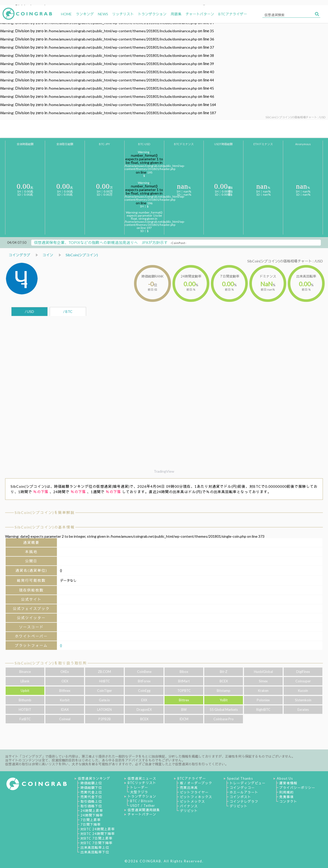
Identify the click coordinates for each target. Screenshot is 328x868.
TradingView (164, 471)
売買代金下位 (91, 797)
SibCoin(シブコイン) (82, 255)
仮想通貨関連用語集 (144, 810)
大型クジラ (139, 792)
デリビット (189, 811)
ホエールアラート (244, 792)
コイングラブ (19, 255)
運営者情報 (288, 783)
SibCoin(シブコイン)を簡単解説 (45, 512)
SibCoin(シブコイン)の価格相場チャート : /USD (285, 261)
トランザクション (142, 796)
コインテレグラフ (244, 801)
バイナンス (189, 806)
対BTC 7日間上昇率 (96, 838)
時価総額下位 (91, 788)
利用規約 (286, 792)
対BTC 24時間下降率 (98, 834)
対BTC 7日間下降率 (96, 843)
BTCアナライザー (192, 778)
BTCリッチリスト (142, 783)
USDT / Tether (143, 806)
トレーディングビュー (248, 783)
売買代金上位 (91, 792)
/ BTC (68, 311)
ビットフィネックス (196, 797)
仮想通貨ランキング (94, 778)
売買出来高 (189, 788)
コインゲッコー (242, 788)
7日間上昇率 (91, 820)
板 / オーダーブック (196, 783)
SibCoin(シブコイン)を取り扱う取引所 (51, 663)
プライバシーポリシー (297, 788)
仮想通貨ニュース (142, 778)
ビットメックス (192, 801)
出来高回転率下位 (95, 852)
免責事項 (286, 797)
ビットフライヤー (194, 792)
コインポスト (240, 797)
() (61, 645)
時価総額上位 (91, 783)
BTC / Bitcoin (142, 801)
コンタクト (288, 801)
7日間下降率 (91, 824)
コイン (48, 255)
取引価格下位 (91, 806)
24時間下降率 (92, 815)
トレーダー (139, 787)
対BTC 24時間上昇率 (98, 829)
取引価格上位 (91, 801)
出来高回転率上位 (95, 848)
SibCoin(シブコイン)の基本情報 (45, 527)
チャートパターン (142, 814)
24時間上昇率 (92, 811)
